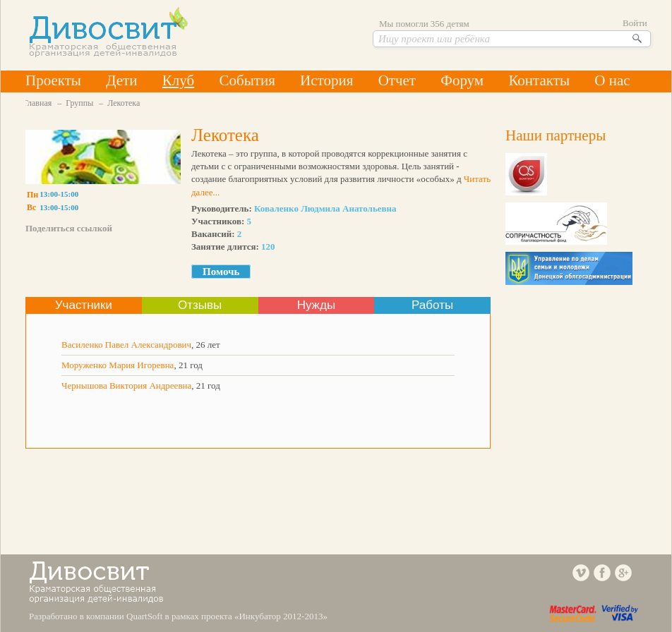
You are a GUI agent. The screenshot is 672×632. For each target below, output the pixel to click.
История (326, 80)
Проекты (53, 80)
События (247, 80)
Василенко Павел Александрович (126, 345)
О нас (612, 80)
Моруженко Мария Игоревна (118, 365)
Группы (79, 103)
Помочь (221, 272)
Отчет (397, 80)
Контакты (539, 80)
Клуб (178, 80)
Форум (462, 80)
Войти (635, 23)
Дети (121, 80)
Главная (37, 103)
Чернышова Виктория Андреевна (126, 385)
